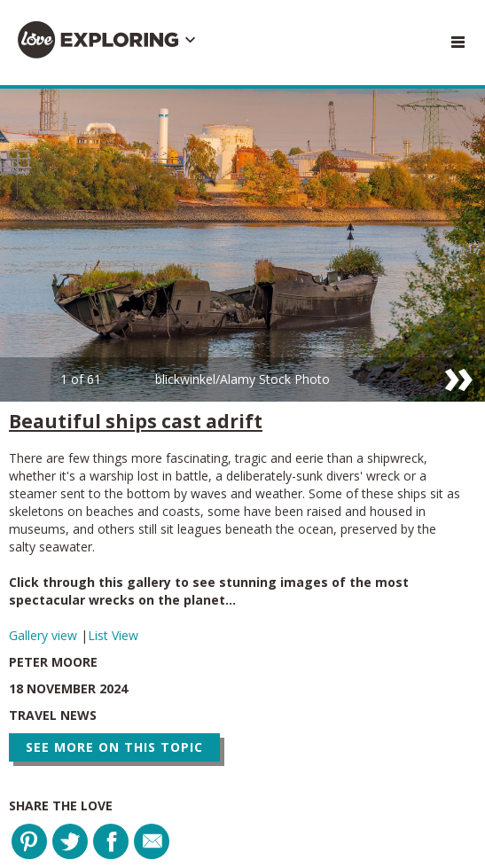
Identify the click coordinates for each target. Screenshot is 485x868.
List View (113, 635)
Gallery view (45, 635)
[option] (242, 245)
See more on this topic (114, 747)
